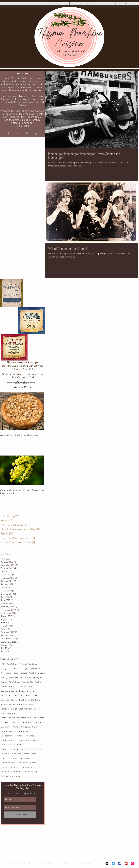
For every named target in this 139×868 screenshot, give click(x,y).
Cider (14, 758)
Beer (35, 691)
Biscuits (14, 700)
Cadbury (15, 722)
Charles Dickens (8, 736)
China (39, 749)
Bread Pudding (8, 713)
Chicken (18, 745)
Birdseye (5, 700)
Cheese (21, 740)
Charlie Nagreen (8, 740)
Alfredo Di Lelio (16, 677)
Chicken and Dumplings (12, 749)
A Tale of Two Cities (28, 664)
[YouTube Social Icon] (126, 863)
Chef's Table (7, 745)
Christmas (5, 758)
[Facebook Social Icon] (120, 863)
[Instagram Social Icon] (132, 863)
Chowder (16, 754)
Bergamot (19, 695)
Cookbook (15, 776)
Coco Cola (24, 767)
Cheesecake (32, 740)
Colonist (5, 776)
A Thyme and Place (10, 668)
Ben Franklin (6, 695)
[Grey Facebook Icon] (8, 133)
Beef (29, 691)
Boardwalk (22, 704)
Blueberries (24, 700)
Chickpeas (29, 749)
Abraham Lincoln (37, 673)
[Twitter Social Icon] (113, 863)
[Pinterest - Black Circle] (107, 863)
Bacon (4, 686)
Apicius (28, 677)
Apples (4, 682)
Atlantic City (27, 682)
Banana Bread (8, 691)
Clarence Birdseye (9, 767)
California (39, 722)
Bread (37, 709)
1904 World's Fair (9, 664)
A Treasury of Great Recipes (14, 673)
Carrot (35, 727)
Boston (32, 704)
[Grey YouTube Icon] (27, 133)
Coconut (5, 772)
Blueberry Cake (8, 704)
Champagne (23, 731)
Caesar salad (27, 722)
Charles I (21, 736)
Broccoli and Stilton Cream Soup (16, 718)
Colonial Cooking (29, 772)
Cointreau (15, 772)
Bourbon (28, 709)
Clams (33, 763)
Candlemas (6, 727)
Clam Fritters (22, 763)
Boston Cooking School (12, 709)
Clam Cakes (24, 758)
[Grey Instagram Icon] (36, 133)
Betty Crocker (31, 695)
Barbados (21, 691)
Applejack (38, 677)
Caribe (16, 727)
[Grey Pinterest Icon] (18, 133)
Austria (38, 682)
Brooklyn (5, 722)
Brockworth (38, 718)
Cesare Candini (8, 731)
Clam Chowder (8, 763)
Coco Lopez (37, 767)
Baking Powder (16, 686)
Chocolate (6, 754)
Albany (4, 677)
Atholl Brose (14, 682)
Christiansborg (29, 754)
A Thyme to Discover (31, 668)
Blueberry (36, 700)
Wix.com (93, 863)
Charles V (32, 736)
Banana (28, 686)
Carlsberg (26, 727)
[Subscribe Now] (20, 815)
